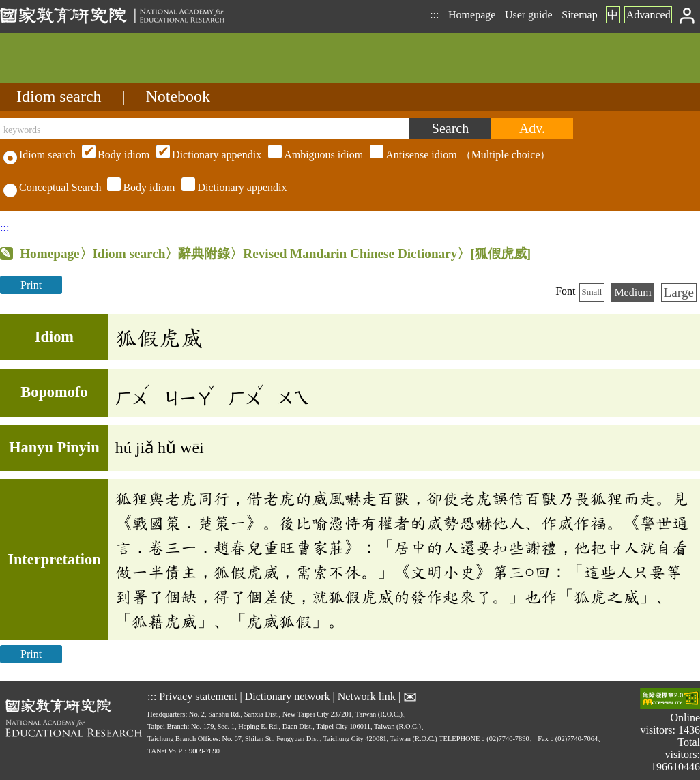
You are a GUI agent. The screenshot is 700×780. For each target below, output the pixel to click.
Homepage (472, 15)
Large (679, 292)
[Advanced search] (532, 128)
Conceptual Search (52, 187)
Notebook (178, 96)
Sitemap (579, 15)
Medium (632, 292)
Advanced (648, 15)
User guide (529, 15)
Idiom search (59, 96)
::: (434, 15)
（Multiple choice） (315, 155)
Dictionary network (288, 696)
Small (592, 292)
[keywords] (205, 128)
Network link (367, 696)
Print (31, 285)
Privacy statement (198, 696)
